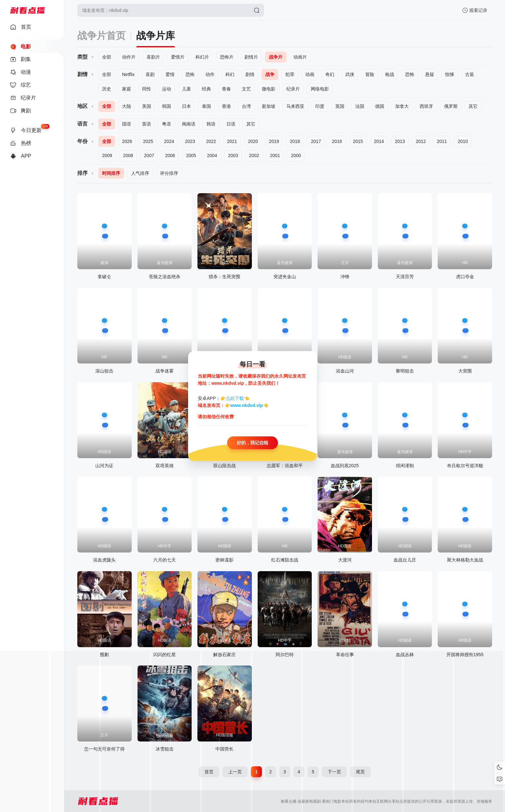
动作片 (129, 57)
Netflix (128, 74)
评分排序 (169, 173)
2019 (274, 141)
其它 (473, 106)
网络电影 (320, 89)
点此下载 (235, 398)
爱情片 (178, 57)
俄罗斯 (451, 106)
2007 (149, 156)
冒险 (370, 74)
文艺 (246, 89)
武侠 (350, 74)
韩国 (167, 106)
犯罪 (290, 74)
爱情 (170, 74)
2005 (191, 156)
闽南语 (189, 124)
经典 (206, 89)
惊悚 (450, 74)
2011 (442, 141)
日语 (231, 124)
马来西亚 (295, 106)
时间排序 (111, 173)
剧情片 (251, 57)
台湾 (246, 106)
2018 (295, 141)
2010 (463, 141)
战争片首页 (101, 36)
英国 (340, 106)
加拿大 (402, 106)
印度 (320, 106)
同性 (147, 89)
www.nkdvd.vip (247, 406)
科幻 (230, 74)
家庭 (127, 89)
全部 (107, 57)
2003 (233, 156)
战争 (270, 74)
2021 (232, 141)
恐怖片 (227, 57)
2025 (148, 141)
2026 (127, 141)
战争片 (276, 57)
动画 (310, 74)
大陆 (127, 106)
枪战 (390, 74)
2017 (316, 141)
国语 (127, 124)
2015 (358, 141)
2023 (190, 141)
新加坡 (269, 106)
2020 (253, 141)
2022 (211, 141)
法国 (360, 106)
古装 (470, 74)
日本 (186, 106)
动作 (210, 74)
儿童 (186, 89)
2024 (169, 141)
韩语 (211, 124)
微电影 (269, 89)
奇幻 (330, 74)
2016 (337, 141)
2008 (128, 156)
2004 (212, 156)
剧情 (250, 74)
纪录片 (293, 89)
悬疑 (430, 74)
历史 (107, 89)
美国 (147, 106)
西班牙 (426, 106)
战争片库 (156, 36)
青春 (226, 89)
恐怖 (190, 74)
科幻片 (202, 57)
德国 (380, 106)
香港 (226, 106)
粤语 (167, 124)
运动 (167, 89)
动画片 (300, 57)
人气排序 (140, 173)
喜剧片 (153, 57)
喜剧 (150, 74)
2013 (400, 141)
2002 (254, 156)
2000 (296, 156)
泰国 (206, 106)
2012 (421, 141)
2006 (170, 156)
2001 (275, 156)
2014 (379, 141)
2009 (107, 156)
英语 (147, 124)
